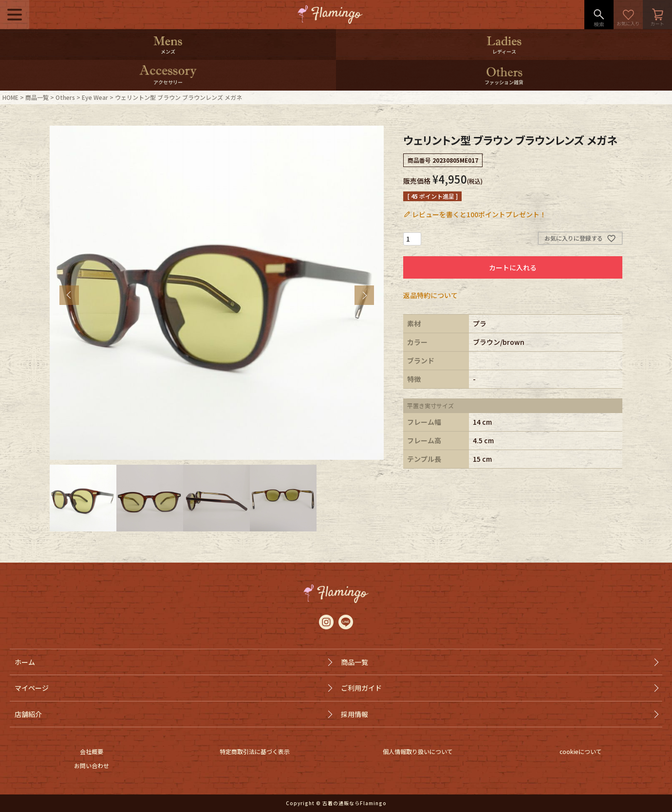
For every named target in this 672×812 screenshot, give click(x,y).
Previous (69, 295)
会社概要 (92, 751)
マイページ (32, 688)
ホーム (25, 662)
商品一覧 (37, 97)
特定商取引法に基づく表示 (255, 751)
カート (657, 15)
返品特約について (430, 295)
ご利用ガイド (361, 688)
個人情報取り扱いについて (418, 751)
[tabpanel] (217, 293)
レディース (504, 51)
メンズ (168, 51)
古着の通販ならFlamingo (355, 803)
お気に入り (628, 15)
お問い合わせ (92, 765)
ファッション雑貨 (504, 82)
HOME (10, 97)
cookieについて (581, 751)
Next (364, 295)
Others (65, 97)
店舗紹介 (28, 714)
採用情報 (355, 714)
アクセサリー (168, 82)
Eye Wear (95, 97)
